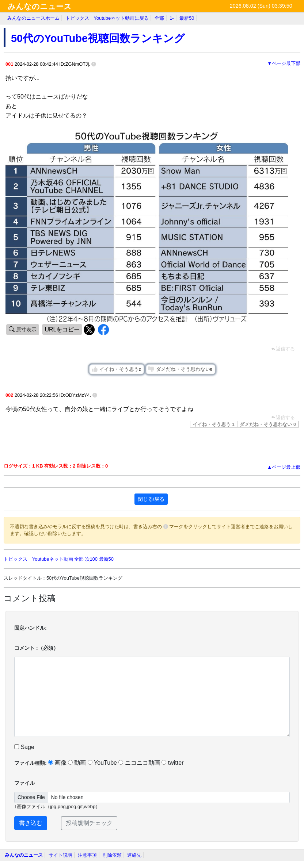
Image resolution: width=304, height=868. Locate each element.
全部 (159, 18)
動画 (77, 763)
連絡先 (134, 855)
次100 (91, 559)
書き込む (31, 823)
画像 (57, 763)
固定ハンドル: (31, 628)
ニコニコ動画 (139, 763)
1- (172, 18)
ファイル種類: (31, 763)
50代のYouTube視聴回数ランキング (98, 38)
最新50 (187, 18)
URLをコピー (62, 329)
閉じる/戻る (151, 499)
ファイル (24, 783)
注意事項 (87, 855)
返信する (283, 417)
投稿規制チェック (89, 823)
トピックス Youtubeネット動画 (38, 559)
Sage (24, 747)
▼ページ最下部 (284, 63)
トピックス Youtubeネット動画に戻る (107, 18)
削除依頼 (112, 855)
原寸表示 (26, 330)
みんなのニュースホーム (33, 18)
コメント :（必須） (36, 648)
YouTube (102, 763)
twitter (172, 763)
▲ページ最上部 (284, 467)
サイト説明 (60, 855)
